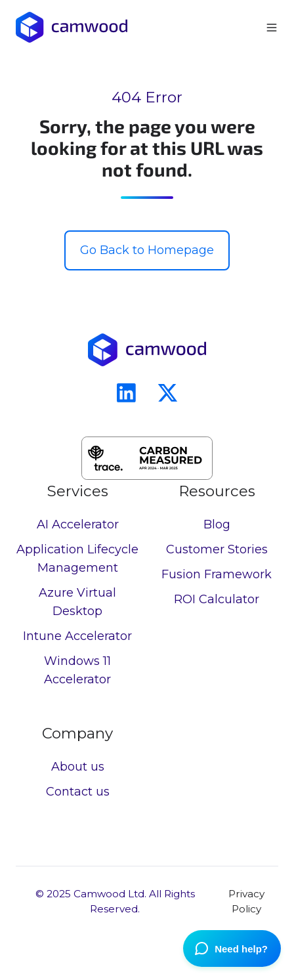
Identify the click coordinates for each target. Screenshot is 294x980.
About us (78, 767)
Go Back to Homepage (147, 250)
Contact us (78, 792)
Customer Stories (217, 549)
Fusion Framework (217, 574)
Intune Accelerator (77, 636)
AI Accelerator (78, 524)
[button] (272, 28)
